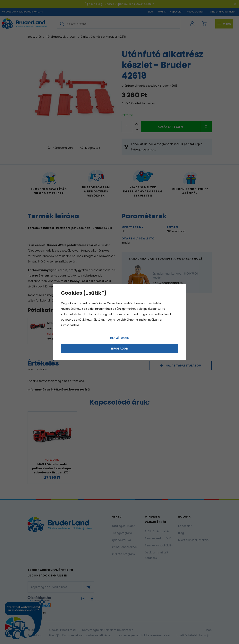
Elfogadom (119, 349)
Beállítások (120, 338)
